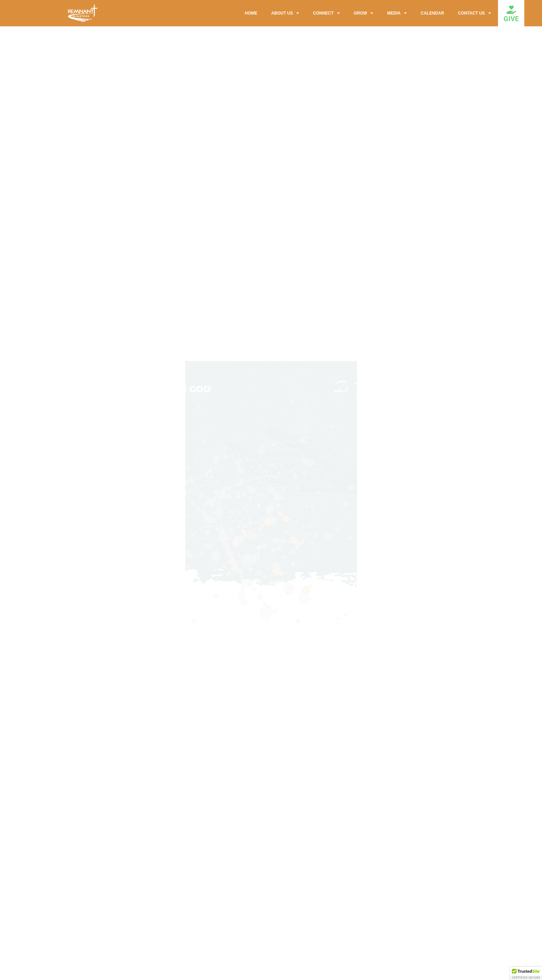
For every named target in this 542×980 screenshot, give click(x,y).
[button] (526, 973)
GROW (364, 13)
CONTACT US (474, 13)
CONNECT (326, 13)
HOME (251, 13)
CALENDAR (432, 13)
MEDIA (397, 13)
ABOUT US (285, 13)
